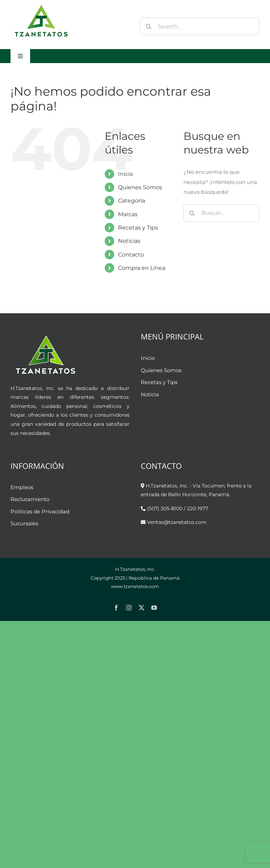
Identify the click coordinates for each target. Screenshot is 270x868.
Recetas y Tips (138, 228)
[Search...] (200, 26)
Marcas (128, 214)
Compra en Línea (142, 268)
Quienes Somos (140, 187)
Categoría (131, 201)
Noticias (129, 241)
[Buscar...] (221, 213)
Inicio (126, 174)
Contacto (131, 255)
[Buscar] (149, 26)
